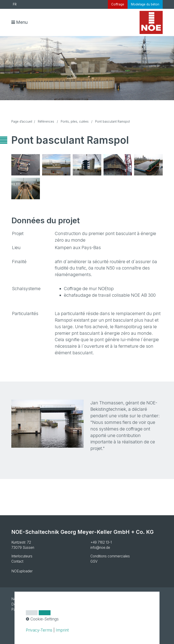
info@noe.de (100, 548)
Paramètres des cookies (30, 609)
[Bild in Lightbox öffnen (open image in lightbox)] (26, 165)
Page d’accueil (22, 122)
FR (15, 4)
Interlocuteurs (22, 556)
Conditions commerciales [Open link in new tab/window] (110, 556)
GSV (94, 561)
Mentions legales (45, 599)
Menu (22, 22)
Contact (17, 561)
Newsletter (20, 599)
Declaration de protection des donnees (42, 604)
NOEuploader (22, 571)
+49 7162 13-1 (101, 542)
